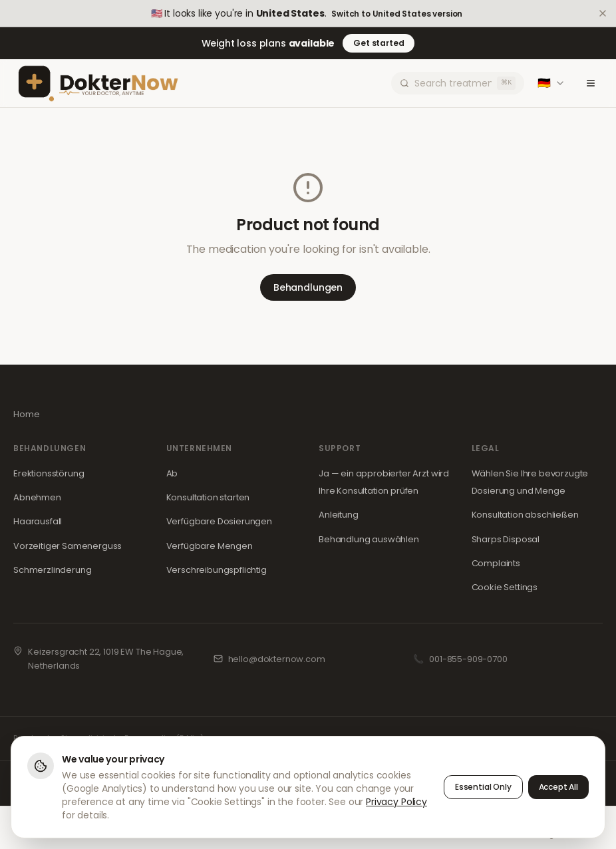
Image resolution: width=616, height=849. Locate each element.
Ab (172, 473)
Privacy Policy (396, 802)
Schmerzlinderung (52, 570)
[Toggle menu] (591, 83)
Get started (379, 43)
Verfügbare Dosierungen (219, 521)
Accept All (558, 787)
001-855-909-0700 (468, 659)
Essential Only (483, 787)
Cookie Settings (505, 587)
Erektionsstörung (49, 473)
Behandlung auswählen (369, 539)
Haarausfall (38, 521)
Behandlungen (308, 287)
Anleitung (339, 515)
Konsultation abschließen (525, 515)
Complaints (496, 563)
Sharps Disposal (506, 539)
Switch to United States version (397, 14)
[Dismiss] (603, 13)
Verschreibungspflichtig (217, 570)
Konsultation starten (208, 497)
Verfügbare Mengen (210, 546)
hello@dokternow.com (277, 659)
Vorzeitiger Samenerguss (68, 546)
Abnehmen (37, 497)
